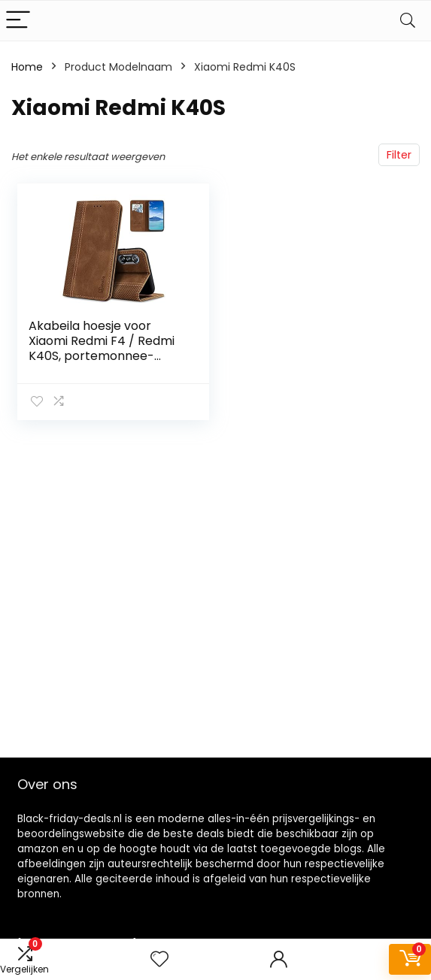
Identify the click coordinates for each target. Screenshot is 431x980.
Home (27, 67)
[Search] (408, 21)
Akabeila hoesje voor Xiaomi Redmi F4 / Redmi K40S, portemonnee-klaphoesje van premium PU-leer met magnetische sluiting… (106, 363)
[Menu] (18, 21)
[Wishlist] (159, 959)
